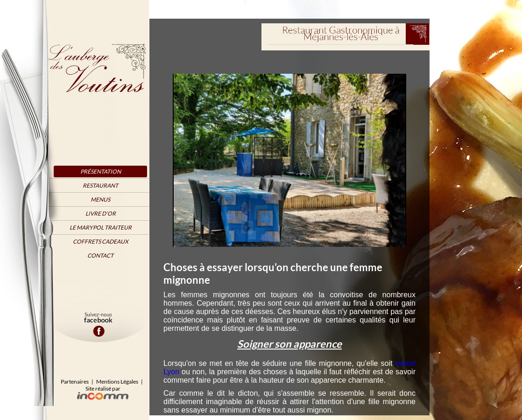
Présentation (101, 171)
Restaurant (100, 185)
